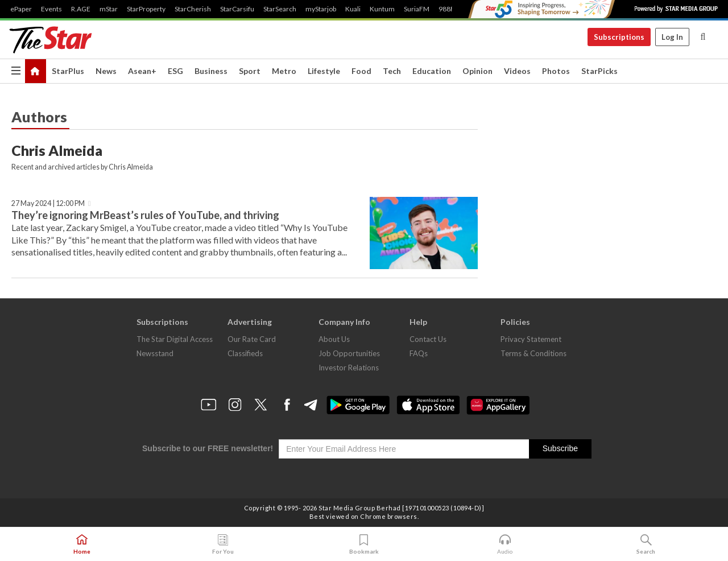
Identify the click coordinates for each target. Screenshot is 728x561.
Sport (250, 71)
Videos (517, 71)
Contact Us (428, 339)
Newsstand (155, 353)
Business (211, 71)
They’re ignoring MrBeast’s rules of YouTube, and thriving (145, 215)
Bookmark (364, 544)
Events (51, 9)
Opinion (477, 71)
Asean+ (142, 71)
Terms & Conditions (533, 353)
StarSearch (280, 9)
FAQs (419, 353)
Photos (556, 71)
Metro (284, 71)
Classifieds (245, 353)
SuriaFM (417, 9)
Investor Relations (349, 368)
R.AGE (81, 9)
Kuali (353, 9)
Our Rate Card (252, 339)
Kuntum (382, 9)
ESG (175, 71)
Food (361, 71)
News (106, 71)
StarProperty (146, 9)
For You (223, 544)
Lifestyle (324, 71)
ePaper (21, 9)
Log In (672, 37)
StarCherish (193, 9)
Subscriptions (619, 37)
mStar (109, 9)
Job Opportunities (349, 353)
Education (432, 71)
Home (82, 544)
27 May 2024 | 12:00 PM (48, 203)
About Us (334, 339)
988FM (450, 9)
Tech (392, 71)
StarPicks (599, 71)
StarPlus (68, 71)
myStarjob (321, 9)
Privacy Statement (531, 339)
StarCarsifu (237, 9)
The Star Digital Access (175, 339)
